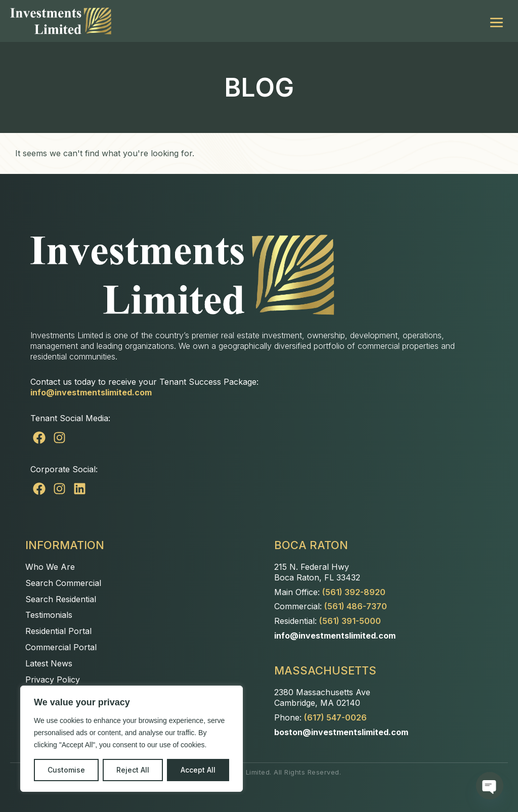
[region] (132, 739)
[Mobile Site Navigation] (497, 21)
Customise (66, 770)
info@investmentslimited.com (91, 392)
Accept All (198, 770)
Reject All (133, 770)
